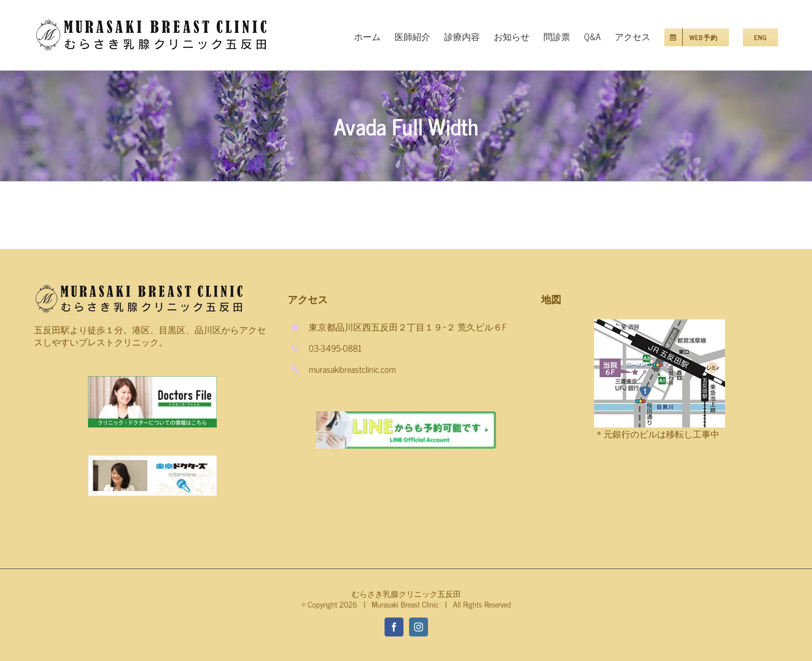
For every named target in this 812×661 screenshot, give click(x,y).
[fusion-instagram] (419, 627)
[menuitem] (374, 35)
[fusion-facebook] (394, 627)
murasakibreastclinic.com (352, 369)
